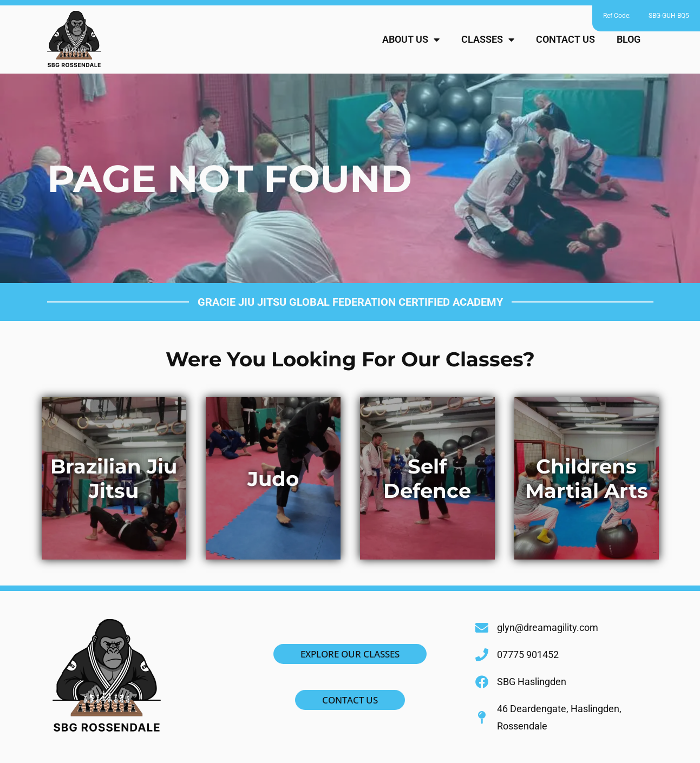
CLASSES (488, 40)
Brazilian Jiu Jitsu (114, 478)
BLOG (629, 39)
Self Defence (427, 478)
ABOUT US (411, 40)
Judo (273, 479)
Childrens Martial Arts (587, 478)
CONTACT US (565, 39)
